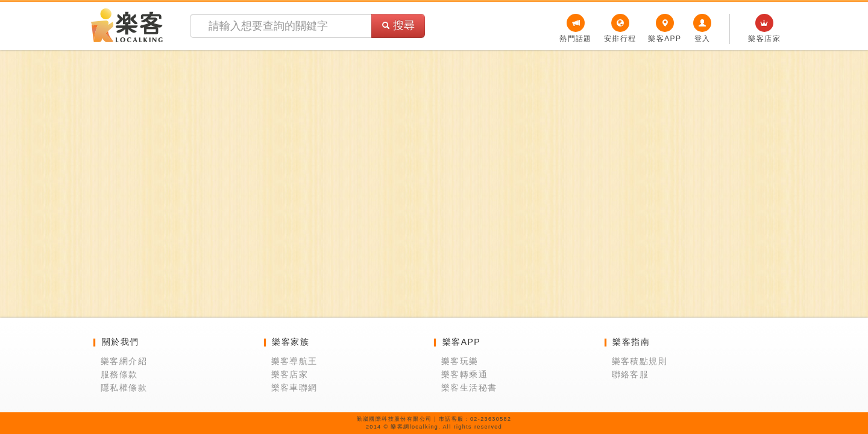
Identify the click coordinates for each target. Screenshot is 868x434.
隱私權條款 (124, 388)
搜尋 (398, 25)
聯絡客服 (631, 374)
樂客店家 (290, 374)
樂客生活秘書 (469, 388)
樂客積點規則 (640, 361)
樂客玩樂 (460, 361)
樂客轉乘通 (464, 374)
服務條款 (119, 374)
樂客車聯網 (294, 388)
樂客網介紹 (124, 361)
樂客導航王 (294, 361)
